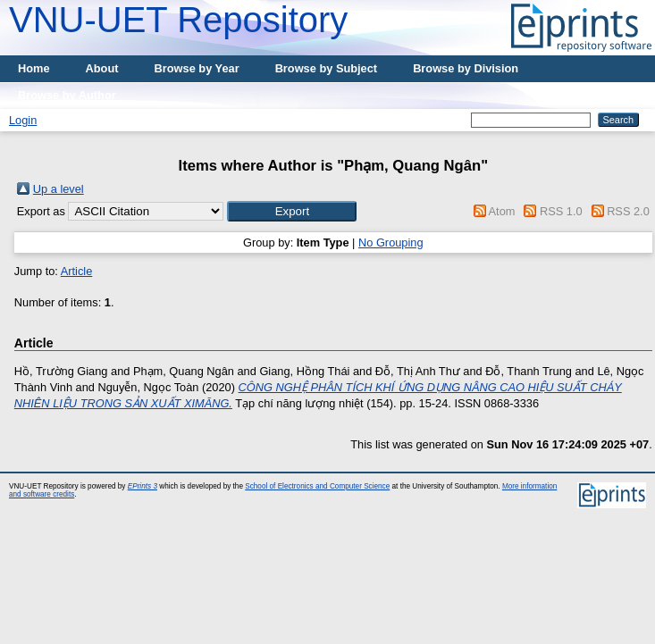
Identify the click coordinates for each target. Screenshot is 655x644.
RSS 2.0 (628, 211)
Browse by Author (67, 95)
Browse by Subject (327, 68)
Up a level (59, 189)
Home (34, 68)
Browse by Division (466, 68)
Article (77, 271)
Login (23, 120)
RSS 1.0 (561, 211)
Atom (502, 211)
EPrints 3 (143, 486)
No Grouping (391, 243)
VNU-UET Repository (178, 20)
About (102, 68)
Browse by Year (197, 68)
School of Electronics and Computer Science (317, 486)
